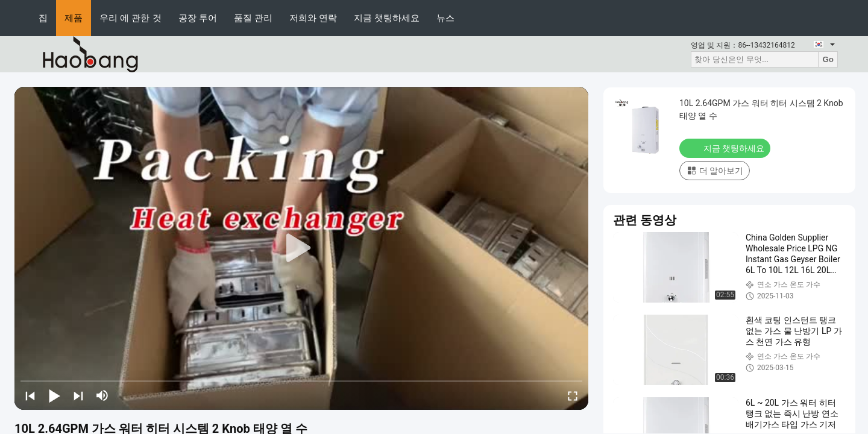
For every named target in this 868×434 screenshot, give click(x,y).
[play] (301, 248)
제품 (74, 18)
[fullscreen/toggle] (573, 395)
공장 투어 (198, 18)
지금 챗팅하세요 (387, 18)
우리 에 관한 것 (131, 18)
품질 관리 (253, 18)
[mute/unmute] (102, 395)
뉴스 (445, 18)
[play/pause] (54, 395)
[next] (78, 395)
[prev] (30, 395)
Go (828, 59)
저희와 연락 (313, 18)
